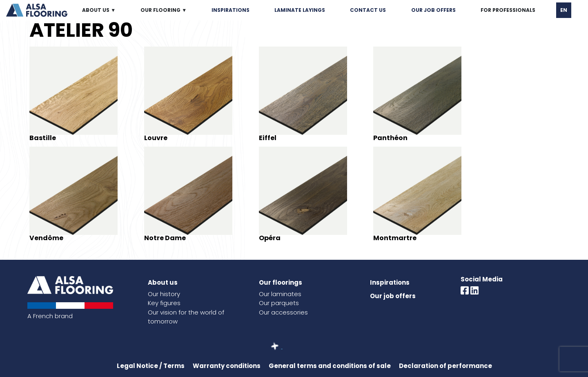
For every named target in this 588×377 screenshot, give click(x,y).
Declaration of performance (445, 366)
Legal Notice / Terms (151, 366)
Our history (164, 294)
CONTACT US (368, 10)
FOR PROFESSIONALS (508, 10)
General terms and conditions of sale (330, 366)
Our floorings (281, 282)
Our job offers (393, 296)
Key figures (164, 303)
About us (163, 282)
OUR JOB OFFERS (433, 10)
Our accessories (283, 312)
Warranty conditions (227, 366)
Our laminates (280, 294)
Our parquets (279, 303)
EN (564, 10)
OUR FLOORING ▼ (164, 10)
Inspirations (390, 282)
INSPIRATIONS (231, 10)
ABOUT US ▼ (99, 10)
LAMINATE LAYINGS (300, 10)
